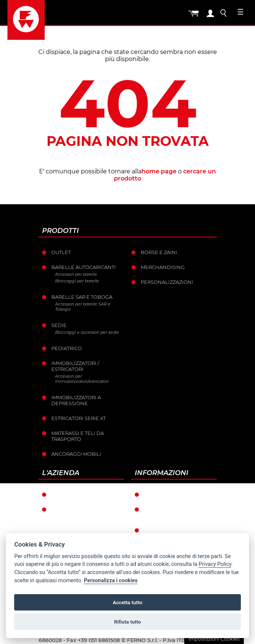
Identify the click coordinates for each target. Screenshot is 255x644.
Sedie (59, 325)
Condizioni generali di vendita (176, 512)
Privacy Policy (215, 564)
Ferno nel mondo (77, 494)
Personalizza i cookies (111, 581)
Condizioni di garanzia (176, 494)
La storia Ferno (74, 509)
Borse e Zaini (159, 252)
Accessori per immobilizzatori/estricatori (82, 379)
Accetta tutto (127, 602)
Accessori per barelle (76, 274)
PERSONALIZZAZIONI (167, 282)
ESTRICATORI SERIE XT (79, 418)
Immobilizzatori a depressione (76, 400)
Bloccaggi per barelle (77, 281)
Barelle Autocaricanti (84, 267)
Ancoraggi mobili (76, 454)
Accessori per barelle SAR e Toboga (83, 307)
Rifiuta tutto (128, 622)
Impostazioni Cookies (214, 639)
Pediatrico (67, 348)
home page (159, 171)
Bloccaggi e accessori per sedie (87, 332)
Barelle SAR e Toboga (82, 297)
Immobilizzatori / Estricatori (75, 366)
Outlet (61, 252)
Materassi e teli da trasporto (78, 436)
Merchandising (163, 267)
